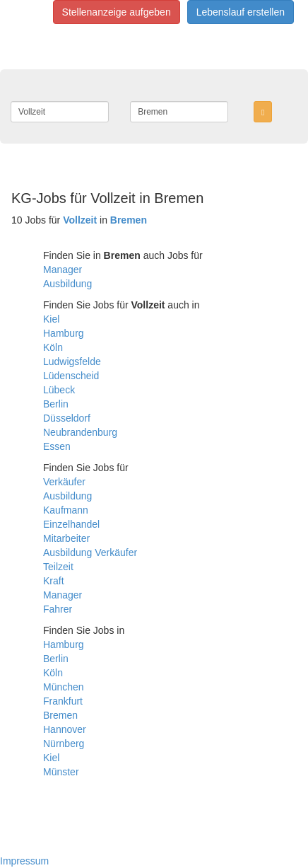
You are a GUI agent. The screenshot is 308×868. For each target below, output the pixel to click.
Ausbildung (67, 284)
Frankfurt (63, 701)
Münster (61, 772)
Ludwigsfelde (72, 361)
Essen (57, 446)
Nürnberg (64, 743)
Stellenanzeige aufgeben (117, 12)
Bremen (60, 715)
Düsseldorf (67, 418)
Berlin (56, 404)
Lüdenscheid (71, 376)
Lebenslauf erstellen (241, 12)
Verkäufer (64, 482)
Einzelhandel (71, 524)
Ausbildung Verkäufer (90, 552)
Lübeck (59, 390)
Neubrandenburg (80, 432)
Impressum (24, 861)
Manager (63, 270)
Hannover (65, 729)
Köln (53, 347)
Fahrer (58, 609)
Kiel (51, 319)
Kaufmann (66, 510)
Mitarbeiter (66, 538)
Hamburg (64, 333)
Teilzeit (58, 567)
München (64, 687)
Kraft (54, 581)
